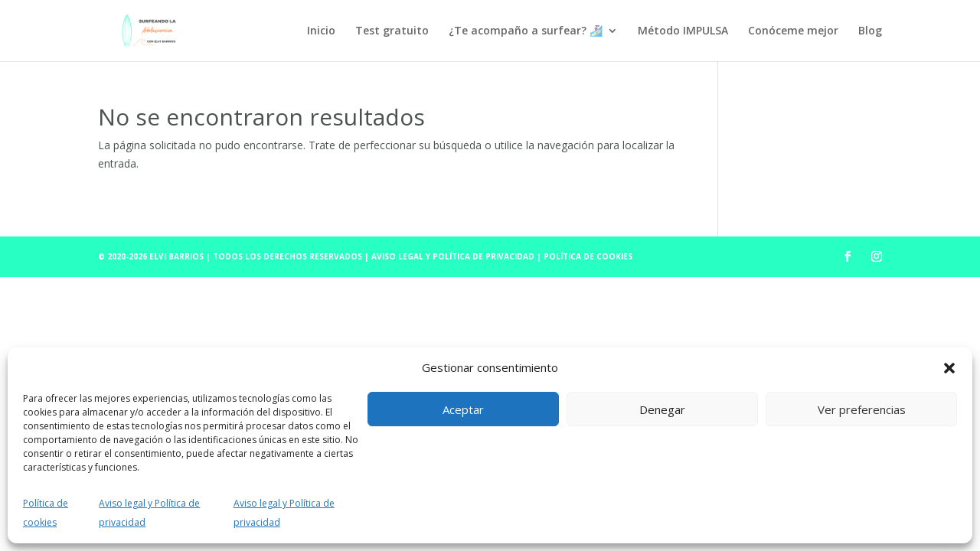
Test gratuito (392, 31)
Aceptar (463, 409)
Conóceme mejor (793, 31)
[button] (949, 368)
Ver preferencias (862, 409)
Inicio (321, 31)
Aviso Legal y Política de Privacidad (454, 256)
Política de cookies (588, 256)
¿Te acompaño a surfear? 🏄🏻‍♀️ (526, 31)
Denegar (662, 409)
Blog (870, 31)
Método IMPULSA (683, 31)
